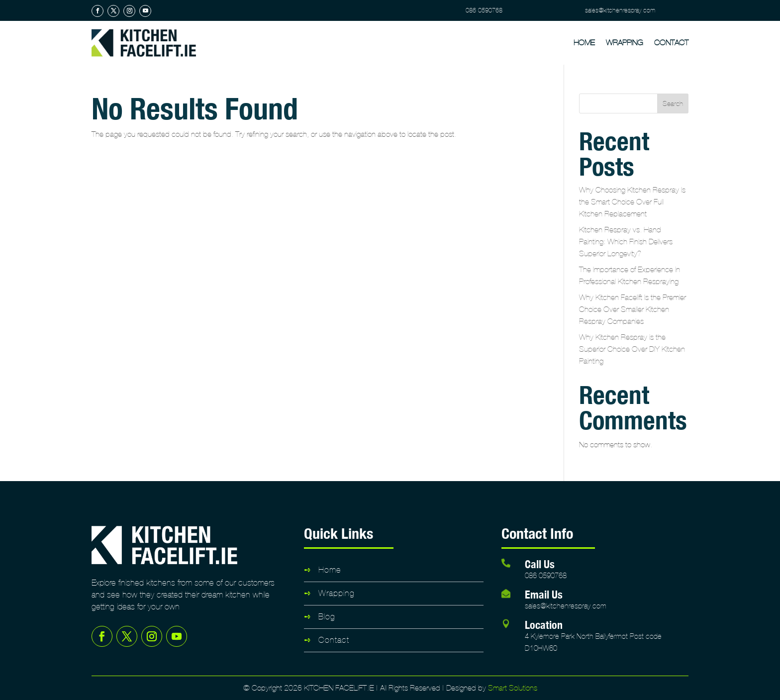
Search (673, 104)
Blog (327, 617)
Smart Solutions (513, 688)
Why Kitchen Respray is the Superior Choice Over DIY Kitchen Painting (632, 349)
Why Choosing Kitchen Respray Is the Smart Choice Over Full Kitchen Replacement (632, 202)
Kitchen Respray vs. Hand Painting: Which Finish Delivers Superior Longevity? (626, 242)
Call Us (540, 564)
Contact (671, 43)
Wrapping (625, 43)
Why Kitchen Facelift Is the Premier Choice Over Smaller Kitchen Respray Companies (633, 309)
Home (584, 43)
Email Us (544, 594)
